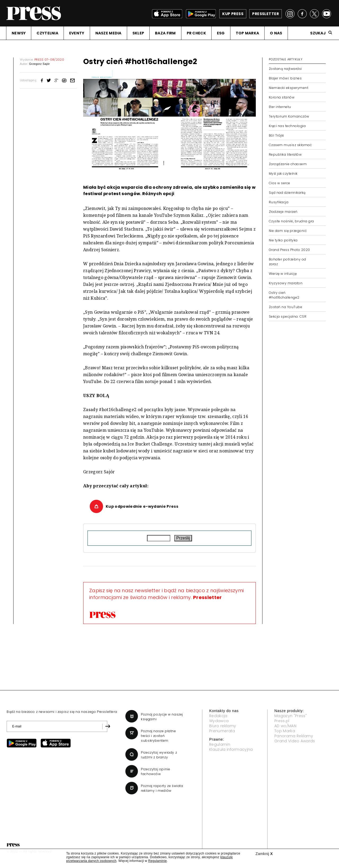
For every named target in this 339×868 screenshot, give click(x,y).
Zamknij (264, 854)
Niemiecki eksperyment (289, 88)
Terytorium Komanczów (289, 116)
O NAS (276, 33)
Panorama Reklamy (294, 736)
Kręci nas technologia (287, 126)
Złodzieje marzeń (283, 212)
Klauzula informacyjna (231, 749)
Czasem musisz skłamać (290, 145)
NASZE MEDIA (108, 33)
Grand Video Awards (295, 741)
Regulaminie (157, 861)
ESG (221, 33)
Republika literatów (285, 154)
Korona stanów (282, 97)
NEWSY (19, 33)
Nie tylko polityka (283, 240)
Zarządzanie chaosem (288, 164)
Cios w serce (280, 183)
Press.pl (282, 721)
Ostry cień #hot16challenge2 (284, 295)
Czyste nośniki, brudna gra (291, 221)
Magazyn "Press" (291, 716)
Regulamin (220, 744)
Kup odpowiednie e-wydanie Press (142, 506)
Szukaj (318, 33)
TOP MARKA (247, 33)
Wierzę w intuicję (283, 274)
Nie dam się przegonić (288, 231)
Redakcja (218, 716)
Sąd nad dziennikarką (287, 193)
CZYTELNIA (47, 33)
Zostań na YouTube (286, 307)
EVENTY (77, 33)
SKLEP (138, 33)
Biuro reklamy (223, 726)
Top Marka (285, 731)
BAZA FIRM (165, 33)
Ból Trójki (276, 135)
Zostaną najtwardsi (285, 69)
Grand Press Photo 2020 (289, 250)
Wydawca (219, 721)
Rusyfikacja (279, 202)
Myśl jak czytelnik (283, 174)
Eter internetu (280, 107)
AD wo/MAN (285, 726)
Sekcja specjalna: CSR (288, 316)
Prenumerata (222, 731)
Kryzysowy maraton (286, 283)
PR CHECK (196, 33)
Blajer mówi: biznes (285, 78)
